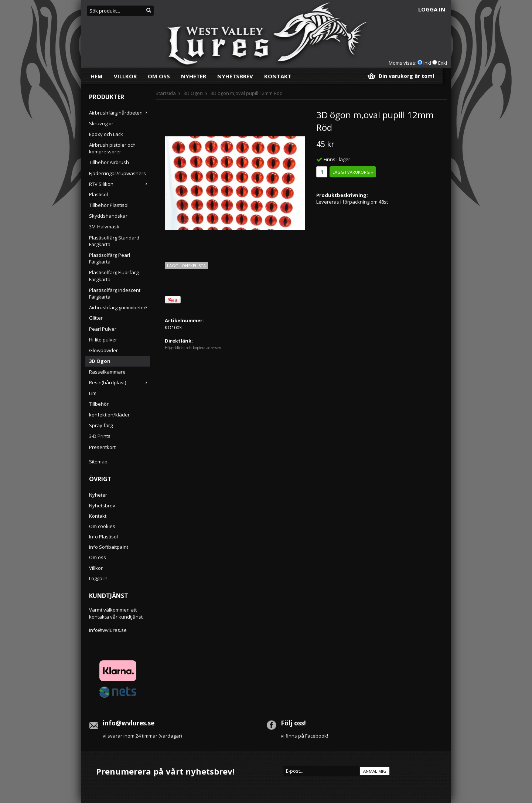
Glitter (96, 318)
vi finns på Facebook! (304, 736)
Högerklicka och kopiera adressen (193, 348)
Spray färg (101, 425)
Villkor (125, 76)
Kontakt (278, 76)
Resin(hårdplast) (120, 382)
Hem (97, 76)
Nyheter (194, 76)
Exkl (443, 63)
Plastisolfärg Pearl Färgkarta (110, 258)
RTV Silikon (120, 184)
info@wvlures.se (108, 630)
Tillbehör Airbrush (109, 162)
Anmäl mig (375, 771)
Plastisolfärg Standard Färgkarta (114, 241)
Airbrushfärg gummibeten (120, 307)
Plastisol (98, 194)
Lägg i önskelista (186, 266)
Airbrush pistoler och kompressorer (112, 148)
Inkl (427, 63)
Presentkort (102, 447)
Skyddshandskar (108, 216)
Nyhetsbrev (235, 76)
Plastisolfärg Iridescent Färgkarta (115, 293)
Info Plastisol (103, 537)
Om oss (159, 76)
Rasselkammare (107, 372)
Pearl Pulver (103, 329)
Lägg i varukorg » (353, 172)
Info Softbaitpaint (109, 547)
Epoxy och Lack (106, 134)
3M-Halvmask (104, 227)
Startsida (166, 93)
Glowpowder (103, 350)
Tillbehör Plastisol (109, 205)
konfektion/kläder (109, 415)
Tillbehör (99, 404)
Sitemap (98, 462)
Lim (93, 393)
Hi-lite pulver (103, 340)
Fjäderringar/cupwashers (117, 173)
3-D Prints (100, 436)
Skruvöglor (101, 123)
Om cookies (102, 526)
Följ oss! (293, 723)
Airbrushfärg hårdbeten (120, 113)
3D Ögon (100, 361)
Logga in (432, 9)
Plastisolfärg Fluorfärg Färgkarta (114, 276)
